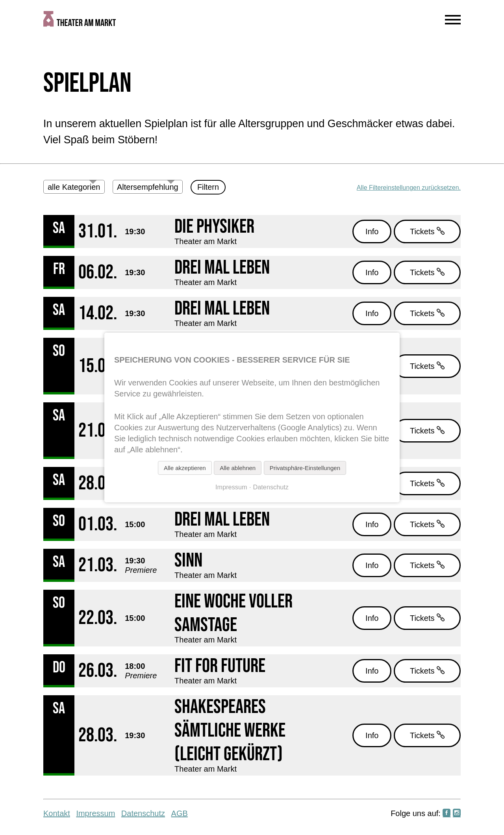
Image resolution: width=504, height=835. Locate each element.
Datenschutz (143, 813)
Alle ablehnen (238, 468)
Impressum (95, 813)
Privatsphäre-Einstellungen (305, 468)
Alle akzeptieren (185, 468)
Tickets (427, 231)
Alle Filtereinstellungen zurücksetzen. (409, 188)
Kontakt (57, 813)
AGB (180, 813)
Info (372, 231)
